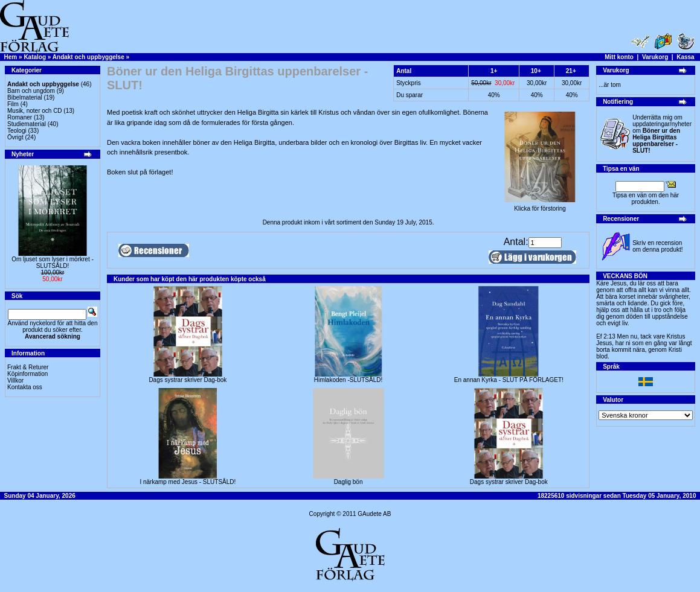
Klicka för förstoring (540, 206)
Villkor (15, 380)
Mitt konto (619, 57)
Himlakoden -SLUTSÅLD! (348, 380)
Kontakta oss (25, 387)
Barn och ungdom (31, 91)
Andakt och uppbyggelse (88, 57)
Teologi (17, 131)
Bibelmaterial (25, 97)
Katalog (35, 57)
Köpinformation (27, 374)
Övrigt (15, 137)
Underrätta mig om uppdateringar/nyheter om (662, 134)
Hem (11, 57)
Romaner (20, 117)
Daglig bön (348, 482)
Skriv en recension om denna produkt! (657, 246)
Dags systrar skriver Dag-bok (188, 380)
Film (13, 104)
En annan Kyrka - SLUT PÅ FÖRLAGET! (509, 380)
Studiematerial (27, 124)
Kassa (685, 57)
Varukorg (655, 57)
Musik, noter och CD (35, 111)
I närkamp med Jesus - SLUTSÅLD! (188, 482)
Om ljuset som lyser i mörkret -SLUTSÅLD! (53, 263)
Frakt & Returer (28, 367)
